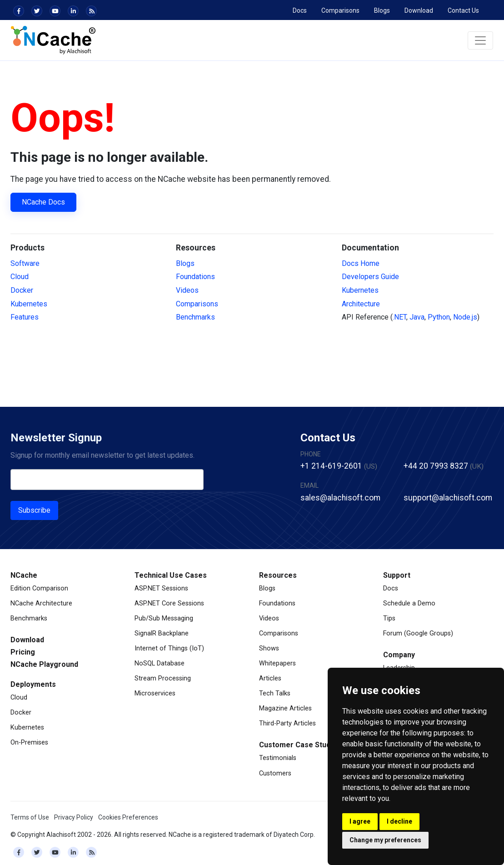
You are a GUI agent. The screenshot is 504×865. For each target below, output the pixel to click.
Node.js (465, 317)
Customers (275, 773)
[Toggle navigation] (480, 40)
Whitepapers (277, 663)
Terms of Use (30, 817)
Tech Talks (275, 693)
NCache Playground (44, 664)
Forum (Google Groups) (418, 633)
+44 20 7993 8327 (436, 466)
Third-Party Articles (287, 723)
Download (419, 10)
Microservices (155, 693)
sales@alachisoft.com (340, 498)
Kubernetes (29, 304)
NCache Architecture (41, 603)
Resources (278, 575)
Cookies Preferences (128, 817)
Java (417, 317)
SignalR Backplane (162, 633)
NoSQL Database (160, 663)
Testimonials (278, 758)
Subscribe (34, 510)
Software (25, 263)
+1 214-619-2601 (331, 466)
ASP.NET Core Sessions (169, 603)
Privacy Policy (74, 817)
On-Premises (29, 742)
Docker (22, 290)
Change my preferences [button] (385, 840)
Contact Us (463, 10)
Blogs (382, 10)
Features (25, 317)
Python (439, 317)
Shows (269, 648)
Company (399, 655)
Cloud (20, 277)
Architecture (361, 304)
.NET (399, 317)
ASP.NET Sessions (161, 588)
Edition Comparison (39, 588)
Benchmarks (195, 317)
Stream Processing (163, 678)
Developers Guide (370, 277)
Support (397, 575)
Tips (389, 618)
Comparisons (340, 10)
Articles (270, 678)
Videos (187, 290)
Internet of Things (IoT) (169, 648)
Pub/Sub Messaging (164, 618)
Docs (300, 10)
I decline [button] (399, 821)
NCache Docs (43, 202)
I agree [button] (360, 821)
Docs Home (361, 263)
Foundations (195, 277)
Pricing (23, 652)
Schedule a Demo (409, 603)
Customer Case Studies (300, 745)
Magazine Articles (285, 708)
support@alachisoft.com (448, 498)
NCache (24, 575)
